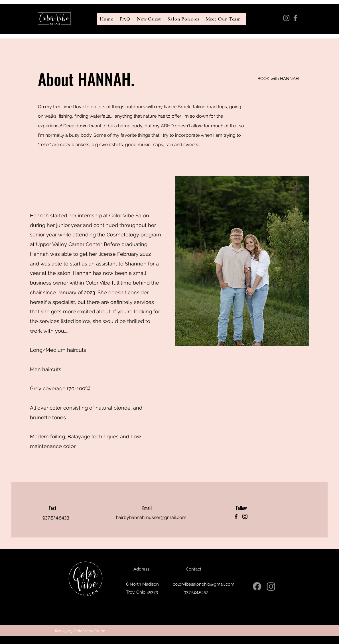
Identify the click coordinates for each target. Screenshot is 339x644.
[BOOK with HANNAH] (278, 79)
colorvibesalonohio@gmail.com (302, 31)
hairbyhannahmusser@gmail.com (151, 517)
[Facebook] (295, 18)
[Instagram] (286, 18)
